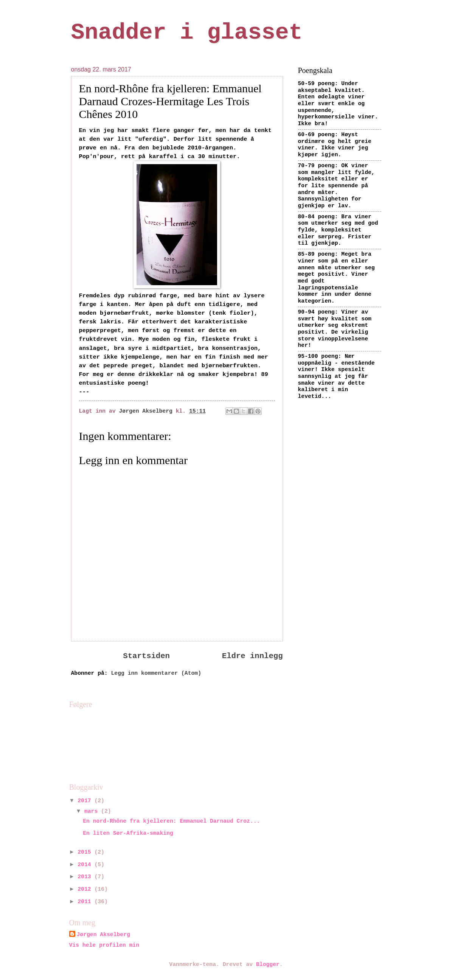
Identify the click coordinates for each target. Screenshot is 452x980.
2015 (86, 852)
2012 (86, 889)
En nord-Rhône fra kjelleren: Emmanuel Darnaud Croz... (171, 821)
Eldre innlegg (252, 656)
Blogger (268, 964)
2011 (86, 902)
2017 (86, 801)
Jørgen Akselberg (103, 935)
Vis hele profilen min (104, 945)
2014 (86, 865)
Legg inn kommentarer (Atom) (156, 673)
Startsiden (146, 656)
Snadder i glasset (187, 33)
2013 (86, 877)
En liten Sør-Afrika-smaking (128, 833)
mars (93, 811)
